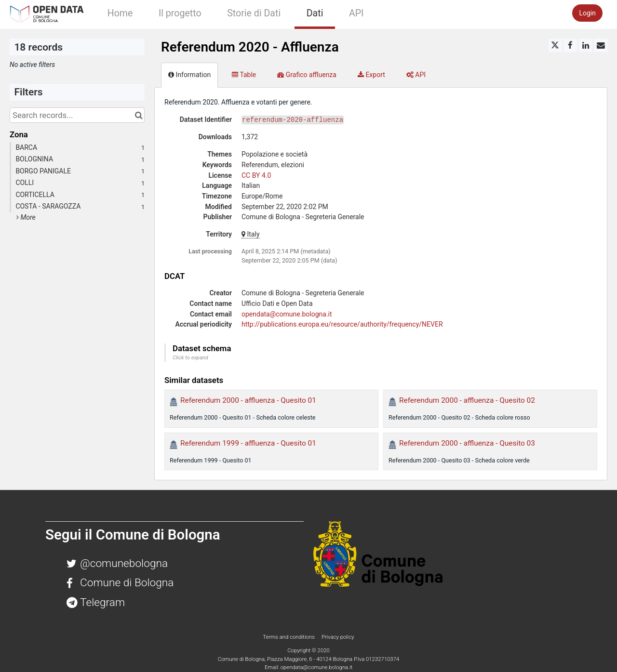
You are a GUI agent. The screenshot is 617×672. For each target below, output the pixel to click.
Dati (315, 13)
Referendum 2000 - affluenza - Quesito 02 (467, 400)
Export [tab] (371, 75)
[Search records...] (77, 115)
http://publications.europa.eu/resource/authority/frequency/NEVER (342, 324)
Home (120, 13)
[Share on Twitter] (555, 45)
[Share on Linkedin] (586, 45)
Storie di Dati (254, 13)
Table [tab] (244, 75)
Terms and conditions (289, 637)
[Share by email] (601, 45)
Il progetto (180, 13)
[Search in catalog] (139, 115)
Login (587, 13)
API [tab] (416, 75)
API (356, 13)
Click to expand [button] (190, 358)
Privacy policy (338, 637)
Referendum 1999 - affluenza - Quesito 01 (248, 443)
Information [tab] (189, 75)
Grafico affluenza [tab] (307, 75)
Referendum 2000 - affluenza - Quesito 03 (467, 443)
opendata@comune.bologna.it (287, 314)
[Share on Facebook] (570, 45)
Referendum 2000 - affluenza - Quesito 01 (248, 400)
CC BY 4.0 (256, 175)
